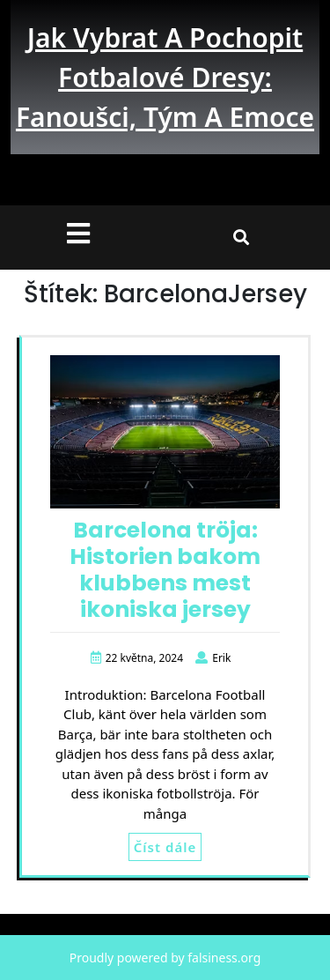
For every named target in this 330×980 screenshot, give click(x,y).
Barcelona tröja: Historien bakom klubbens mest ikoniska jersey (165, 570)
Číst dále (165, 847)
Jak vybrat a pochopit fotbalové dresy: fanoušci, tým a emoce (165, 77)
